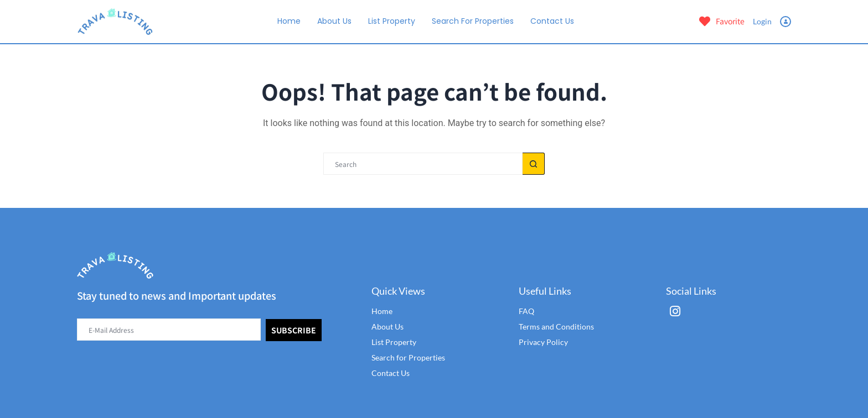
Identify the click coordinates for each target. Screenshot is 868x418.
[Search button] (534, 164)
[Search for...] (423, 164)
